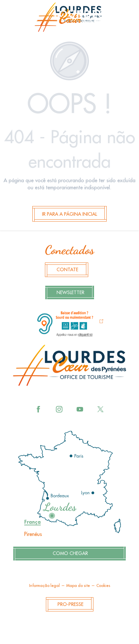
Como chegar (70, 554)
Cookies (103, 586)
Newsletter (70, 293)
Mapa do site (78, 586)
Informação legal (44, 586)
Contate (67, 270)
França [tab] (32, 522)
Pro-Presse (70, 604)
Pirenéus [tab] (33, 534)
